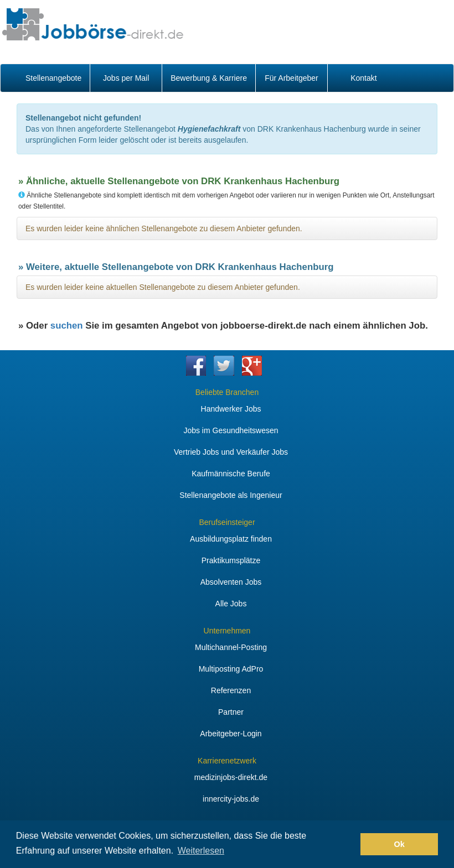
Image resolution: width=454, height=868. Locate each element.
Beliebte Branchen (227, 392)
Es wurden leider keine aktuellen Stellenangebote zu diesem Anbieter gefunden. (163, 287)
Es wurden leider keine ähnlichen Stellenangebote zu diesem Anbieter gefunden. (164, 228)
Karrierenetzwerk (227, 761)
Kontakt (363, 78)
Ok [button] (399, 844)
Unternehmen (227, 631)
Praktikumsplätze (231, 560)
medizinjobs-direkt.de (231, 777)
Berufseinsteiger (227, 522)
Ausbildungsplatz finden (231, 539)
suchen (67, 326)
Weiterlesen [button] (201, 851)
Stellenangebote (53, 78)
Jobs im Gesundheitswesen (231, 430)
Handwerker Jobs (231, 409)
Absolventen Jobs (231, 582)
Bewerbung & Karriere (209, 78)
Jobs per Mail (126, 78)
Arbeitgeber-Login (231, 734)
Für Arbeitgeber (292, 78)
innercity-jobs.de (231, 799)
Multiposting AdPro (231, 669)
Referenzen (231, 690)
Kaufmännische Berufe (231, 474)
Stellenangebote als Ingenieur (231, 495)
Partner (231, 712)
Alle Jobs (231, 604)
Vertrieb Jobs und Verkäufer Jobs (231, 452)
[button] (349, 844)
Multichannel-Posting (231, 647)
